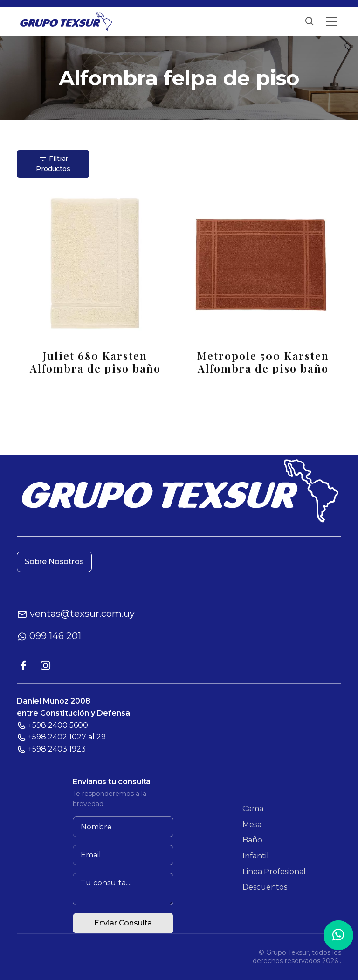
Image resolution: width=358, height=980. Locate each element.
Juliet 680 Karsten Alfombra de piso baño (95, 362)
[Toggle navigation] (332, 21)
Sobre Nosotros (54, 562)
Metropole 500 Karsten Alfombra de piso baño (263, 362)
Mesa (252, 825)
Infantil (256, 856)
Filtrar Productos (53, 164)
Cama (253, 809)
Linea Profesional (274, 872)
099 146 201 (55, 636)
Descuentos (265, 887)
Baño (252, 840)
